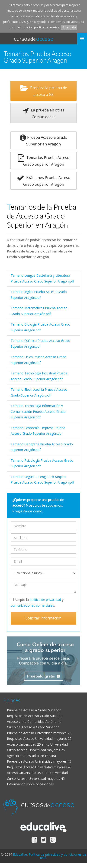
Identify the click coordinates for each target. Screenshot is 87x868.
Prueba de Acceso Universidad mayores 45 (39, 761)
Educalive (20, 854)
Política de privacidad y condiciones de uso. (58, 856)
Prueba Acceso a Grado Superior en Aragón (43, 140)
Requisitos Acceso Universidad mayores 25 (39, 738)
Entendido (69, 27)
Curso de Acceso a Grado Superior (33, 727)
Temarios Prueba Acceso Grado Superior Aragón (44, 161)
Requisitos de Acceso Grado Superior (35, 716)
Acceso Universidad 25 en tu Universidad (37, 744)
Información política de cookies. (39, 27)
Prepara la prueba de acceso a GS (44, 91)
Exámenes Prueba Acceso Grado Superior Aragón (43, 181)
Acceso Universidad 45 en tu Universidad (37, 773)
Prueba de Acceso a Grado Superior (34, 710)
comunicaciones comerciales (32, 605)
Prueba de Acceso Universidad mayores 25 (39, 733)
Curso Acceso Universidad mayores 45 (36, 779)
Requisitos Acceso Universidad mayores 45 (39, 767)
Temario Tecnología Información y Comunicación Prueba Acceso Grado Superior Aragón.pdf (38, 411)
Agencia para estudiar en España (31, 756)
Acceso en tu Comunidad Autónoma (34, 722)
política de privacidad (45, 600)
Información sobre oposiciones (30, 784)
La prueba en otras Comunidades (44, 113)
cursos (34, 39)
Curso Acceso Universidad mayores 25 (36, 750)
